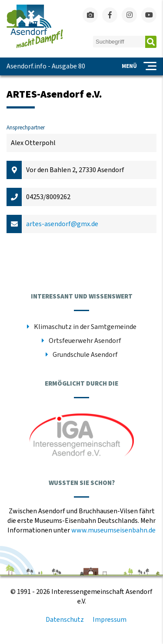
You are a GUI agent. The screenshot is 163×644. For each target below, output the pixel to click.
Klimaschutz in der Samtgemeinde (85, 327)
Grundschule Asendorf (85, 355)
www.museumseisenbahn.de (113, 530)
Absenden (151, 42)
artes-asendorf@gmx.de (62, 224)
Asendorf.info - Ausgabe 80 (46, 66)
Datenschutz (65, 620)
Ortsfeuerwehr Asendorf (85, 341)
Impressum (110, 620)
